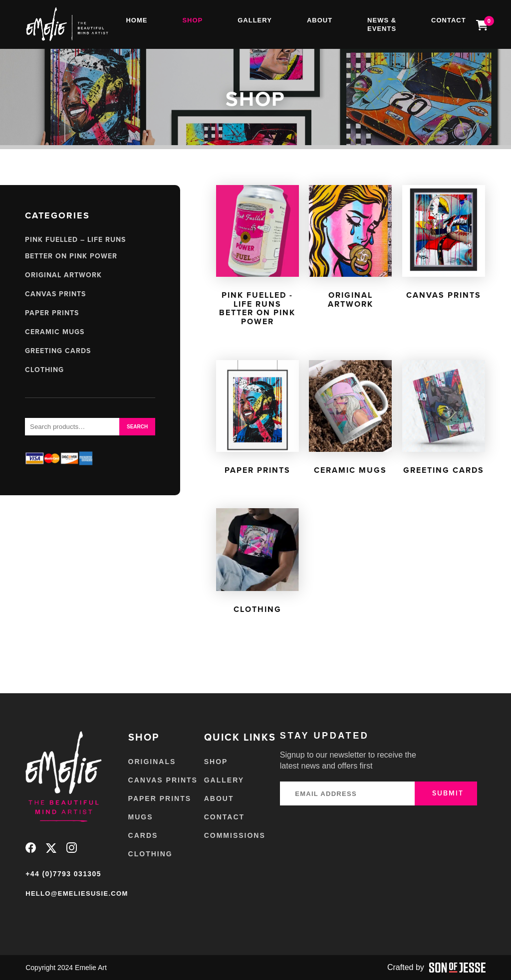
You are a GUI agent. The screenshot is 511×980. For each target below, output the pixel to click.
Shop (192, 20)
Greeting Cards (58, 351)
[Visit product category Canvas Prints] (444, 244)
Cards (143, 835)
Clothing (44, 370)
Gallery (255, 20)
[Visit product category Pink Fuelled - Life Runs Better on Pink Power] (257, 258)
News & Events (382, 24)
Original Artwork (63, 275)
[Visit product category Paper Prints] (257, 419)
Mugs (141, 817)
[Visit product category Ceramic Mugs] (350, 419)
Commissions (235, 835)
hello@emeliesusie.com (77, 893)
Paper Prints (52, 313)
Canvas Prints (55, 294)
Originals (152, 762)
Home (136, 20)
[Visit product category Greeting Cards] (444, 419)
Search (137, 427)
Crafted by (436, 968)
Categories (57, 215)
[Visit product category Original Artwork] (350, 249)
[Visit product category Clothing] (257, 563)
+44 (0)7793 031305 (63, 874)
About (320, 20)
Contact (449, 20)
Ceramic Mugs (55, 332)
